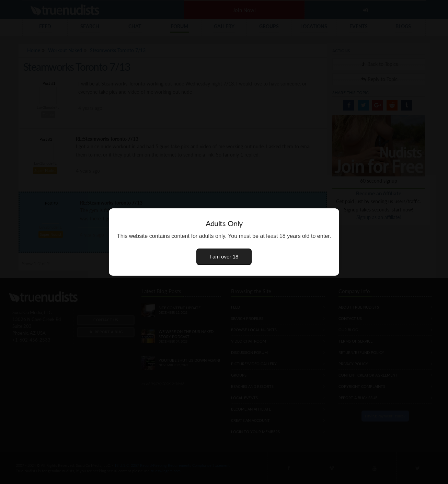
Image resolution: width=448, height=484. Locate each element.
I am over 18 (224, 257)
